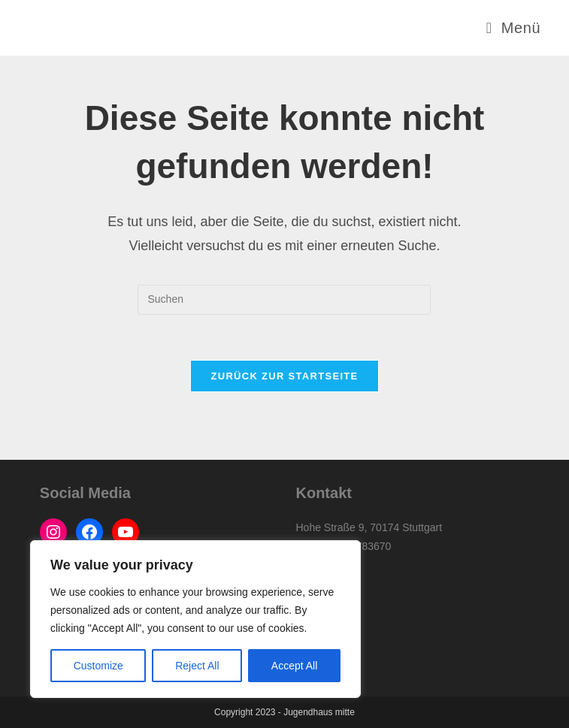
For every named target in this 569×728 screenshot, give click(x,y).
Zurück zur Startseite (284, 376)
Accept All (294, 666)
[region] (195, 619)
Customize (98, 666)
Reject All (197, 666)
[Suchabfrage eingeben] (284, 300)
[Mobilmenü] (514, 28)
